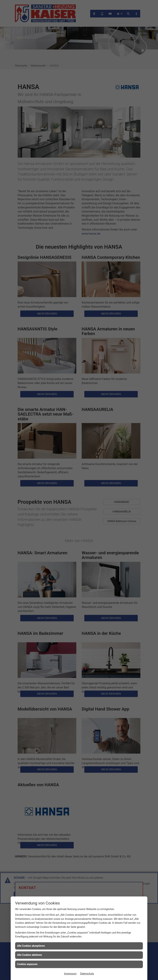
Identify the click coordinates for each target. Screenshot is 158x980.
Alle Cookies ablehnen (30, 955)
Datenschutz (87, 974)
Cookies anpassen (27, 964)
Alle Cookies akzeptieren (31, 946)
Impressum (70, 974)
